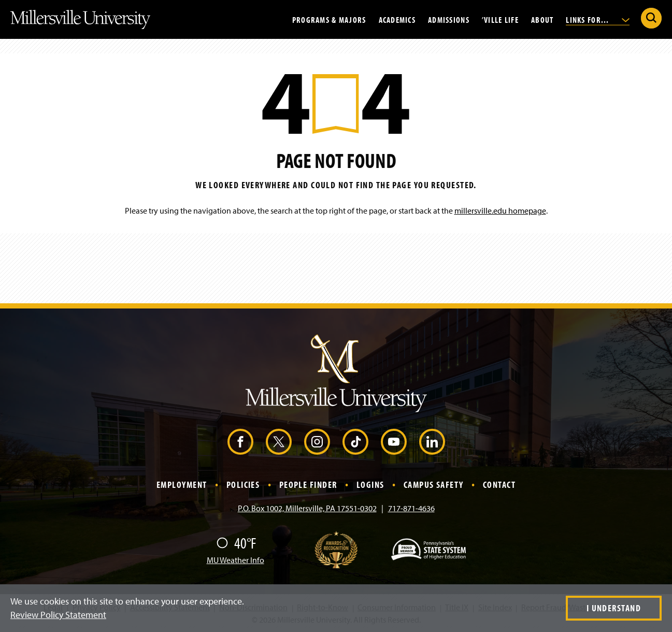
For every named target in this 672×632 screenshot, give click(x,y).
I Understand (614, 608)
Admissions (449, 19)
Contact (499, 484)
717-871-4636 (411, 508)
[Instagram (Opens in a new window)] (317, 442)
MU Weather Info (235, 560)
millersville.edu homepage (500, 210)
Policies (243, 484)
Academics (397, 19)
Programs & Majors (329, 19)
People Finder (308, 484)
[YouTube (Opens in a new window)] (394, 442)
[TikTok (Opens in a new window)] (355, 442)
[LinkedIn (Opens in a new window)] (432, 442)
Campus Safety (434, 484)
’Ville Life (500, 19)
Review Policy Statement (58, 615)
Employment (182, 484)
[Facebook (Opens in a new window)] (240, 442)
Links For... (598, 19)
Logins (370, 484)
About (542, 19)
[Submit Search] (651, 18)
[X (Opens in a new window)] (279, 442)
